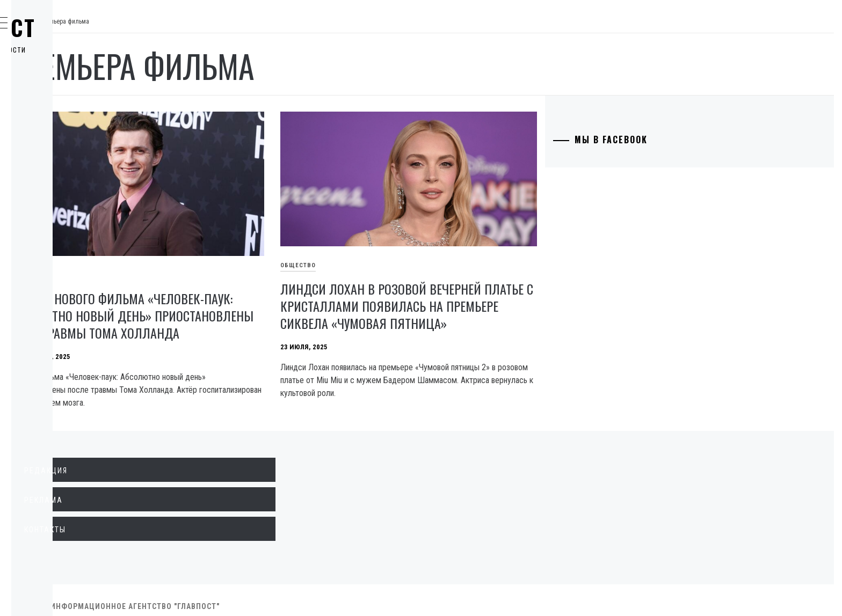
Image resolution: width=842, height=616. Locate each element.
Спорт (53, 295)
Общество (61, 130)
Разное (55, 272)
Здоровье (60, 248)
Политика (61, 83)
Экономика (64, 106)
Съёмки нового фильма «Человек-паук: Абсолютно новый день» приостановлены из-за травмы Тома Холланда (267, 295)
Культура (59, 224)
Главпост (92, 27)
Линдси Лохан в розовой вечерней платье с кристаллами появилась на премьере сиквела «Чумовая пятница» (490, 287)
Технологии (65, 201)
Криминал (61, 153)
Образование (67, 177)
